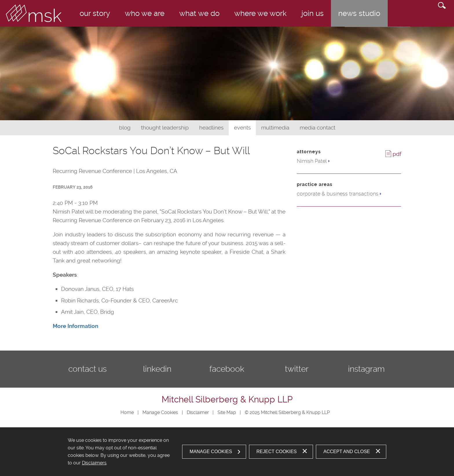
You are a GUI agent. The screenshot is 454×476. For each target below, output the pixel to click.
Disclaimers (94, 463)
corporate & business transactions (338, 194)
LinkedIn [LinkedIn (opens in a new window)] (157, 369)
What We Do (199, 13)
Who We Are (145, 13)
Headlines (211, 128)
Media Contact (317, 128)
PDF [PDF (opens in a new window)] (397, 154)
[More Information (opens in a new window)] (75, 326)
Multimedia (275, 128)
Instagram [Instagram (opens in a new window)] (366, 369)
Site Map (227, 412)
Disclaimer (198, 412)
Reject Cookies (277, 452)
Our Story (95, 13)
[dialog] (227, 452)
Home (127, 412)
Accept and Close (347, 452)
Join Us (313, 13)
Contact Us (87, 369)
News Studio (359, 13)
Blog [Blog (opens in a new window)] (125, 128)
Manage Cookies (160, 412)
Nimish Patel (312, 161)
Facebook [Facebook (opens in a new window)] (227, 369)
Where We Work (260, 13)
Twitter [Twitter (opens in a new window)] (297, 369)
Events (242, 128)
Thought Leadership (165, 128)
